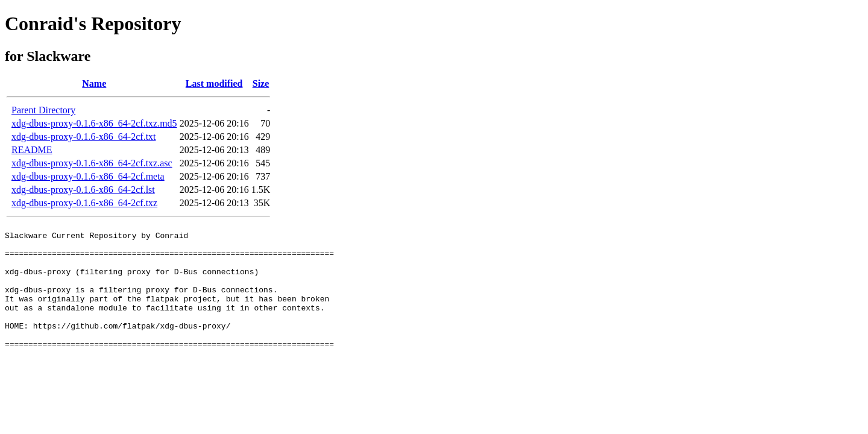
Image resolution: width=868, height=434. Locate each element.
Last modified (214, 83)
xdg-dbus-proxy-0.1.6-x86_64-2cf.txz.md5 (94, 123)
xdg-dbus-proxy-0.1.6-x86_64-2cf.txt (84, 137)
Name (94, 83)
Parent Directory (43, 110)
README (32, 150)
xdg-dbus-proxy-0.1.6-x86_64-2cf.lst (83, 190)
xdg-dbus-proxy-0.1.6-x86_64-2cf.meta (88, 176)
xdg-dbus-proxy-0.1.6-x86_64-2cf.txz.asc (92, 163)
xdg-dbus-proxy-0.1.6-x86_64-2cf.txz (84, 203)
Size (261, 83)
